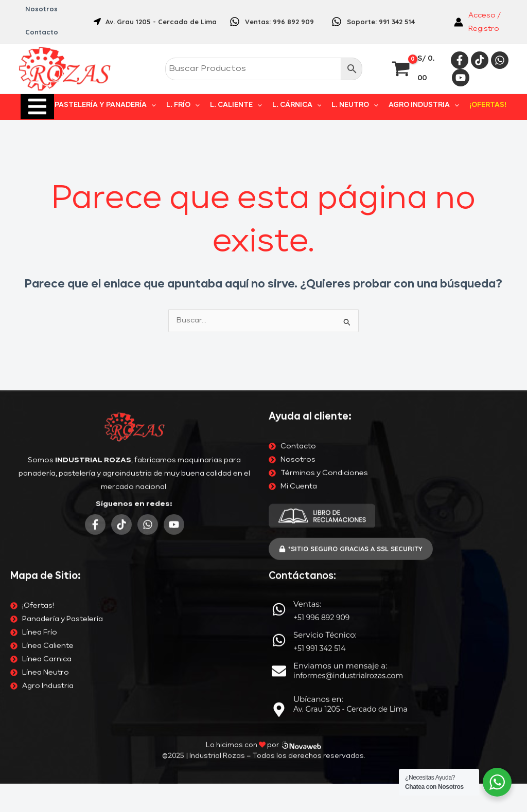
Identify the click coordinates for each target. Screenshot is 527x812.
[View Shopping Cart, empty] (414, 69)
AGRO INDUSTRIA (427, 105)
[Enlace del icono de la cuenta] (481, 22)
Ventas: (307, 369)
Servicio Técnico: (325, 400)
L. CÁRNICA (304, 105)
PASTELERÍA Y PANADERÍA (119, 105)
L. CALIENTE (245, 105)
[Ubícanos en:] (279, 475)
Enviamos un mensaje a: (340, 431)
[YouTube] (461, 78)
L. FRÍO (194, 105)
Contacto (41, 32)
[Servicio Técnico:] (279, 406)
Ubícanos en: (318, 465)
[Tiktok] (480, 60)
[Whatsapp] (500, 60)
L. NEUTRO (360, 105)
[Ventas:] (279, 375)
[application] (165, 105)
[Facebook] (460, 60)
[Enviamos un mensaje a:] (279, 437)
